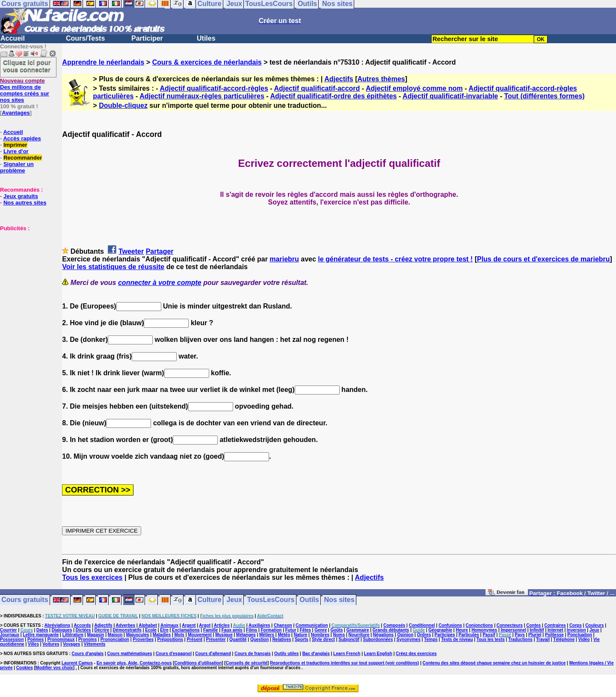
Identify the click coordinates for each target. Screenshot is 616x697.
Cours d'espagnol (174, 654)
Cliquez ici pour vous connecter (27, 66)
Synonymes (409, 639)
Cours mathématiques (130, 654)
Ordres (424, 635)
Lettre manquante (41, 635)
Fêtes (305, 630)
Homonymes (484, 630)
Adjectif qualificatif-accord (317, 88)
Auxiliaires (259, 625)
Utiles (206, 38)
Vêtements (95, 644)
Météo (284, 635)
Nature (301, 635)
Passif (489, 635)
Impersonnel (514, 630)
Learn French (347, 654)
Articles (222, 625)
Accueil (13, 38)
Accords (82, 625)
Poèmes (36, 639)
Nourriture (359, 635)
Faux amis (232, 630)
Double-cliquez (123, 105)
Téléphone (564, 639)
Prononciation (115, 639)
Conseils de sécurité (247, 663)
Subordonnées (378, 639)
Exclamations (186, 630)
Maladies (162, 635)
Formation (271, 630)
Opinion (406, 635)
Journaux (10, 635)
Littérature (73, 635)
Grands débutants (391, 630)
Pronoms (87, 639)
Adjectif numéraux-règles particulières (202, 96)
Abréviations (58, 625)
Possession (12, 639)
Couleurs (594, 625)
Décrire (102, 630)
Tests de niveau (457, 639)
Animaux (169, 625)
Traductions (520, 639)
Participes (445, 635)
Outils (309, 600)
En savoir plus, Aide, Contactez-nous (134, 663)
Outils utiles (286, 654)
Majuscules (138, 635)
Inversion (576, 630)
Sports (302, 639)
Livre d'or (16, 151)
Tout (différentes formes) (544, 96)
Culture (210, 600)
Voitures (51, 644)
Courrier (8, 630)
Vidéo (584, 639)
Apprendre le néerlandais (103, 62)
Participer (147, 38)
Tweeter (131, 251)
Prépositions (170, 639)
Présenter (216, 639)
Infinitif (537, 630)
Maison (115, 635)
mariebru (284, 259)
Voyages (71, 644)
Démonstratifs (127, 630)
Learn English (378, 654)
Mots (179, 635)
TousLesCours (271, 600)
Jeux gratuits (21, 196)
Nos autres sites (25, 203)
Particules (469, 635)
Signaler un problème (17, 167)
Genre (321, 630)
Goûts (336, 630)
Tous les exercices (92, 577)
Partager (160, 251)
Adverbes (126, 625)
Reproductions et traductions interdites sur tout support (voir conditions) (344, 663)
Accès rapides (22, 138)
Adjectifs (339, 79)
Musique (224, 635)
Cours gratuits (25, 600)
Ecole (151, 630)
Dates (42, 630)
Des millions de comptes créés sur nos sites (25, 90)
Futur (291, 630)
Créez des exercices (416, 654)
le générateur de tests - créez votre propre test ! (395, 259)
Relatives (282, 639)
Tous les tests (491, 639)
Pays (520, 635)
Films (252, 630)
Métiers (267, 635)
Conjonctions (480, 625)
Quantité (238, 639)
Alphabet (148, 625)
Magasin (95, 635)
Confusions (450, 625)
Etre (164, 630)
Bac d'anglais (316, 654)
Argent (189, 625)
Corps (576, 625)
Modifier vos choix (54, 668)
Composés (394, 625)
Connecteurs (510, 625)
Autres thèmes (381, 79)
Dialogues (62, 630)
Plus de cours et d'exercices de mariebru (543, 259)
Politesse (554, 635)
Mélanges (246, 635)
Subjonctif (349, 639)
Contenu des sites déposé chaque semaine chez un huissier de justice (494, 663)
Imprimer (15, 145)
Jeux (234, 600)
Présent (194, 639)
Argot (205, 625)
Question (259, 639)
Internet (555, 630)
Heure (462, 630)
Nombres (320, 635)
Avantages (16, 113)
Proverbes (143, 639)
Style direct (323, 639)
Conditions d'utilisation (198, 663)
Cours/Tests (85, 38)
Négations (383, 635)
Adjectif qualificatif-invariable (450, 96)
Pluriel (535, 635)
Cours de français (252, 654)
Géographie (440, 630)
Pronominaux (61, 639)
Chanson (283, 625)
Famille (210, 630)
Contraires (555, 625)
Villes (33, 644)
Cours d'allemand (213, 654)
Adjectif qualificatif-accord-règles (214, 88)
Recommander (23, 158)
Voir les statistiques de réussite (113, 267)
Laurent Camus (77, 663)
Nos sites (339, 600)
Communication (312, 625)
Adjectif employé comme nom (414, 88)
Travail (543, 639)
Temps (431, 639)
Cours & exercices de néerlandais (207, 62)
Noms (339, 635)
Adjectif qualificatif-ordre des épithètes (333, 96)
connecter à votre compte (160, 283)
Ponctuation (580, 635)
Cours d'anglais (88, 654)
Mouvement (200, 635)
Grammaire (358, 630)
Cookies (25, 668)
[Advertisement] (26, 274)
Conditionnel (422, 625)
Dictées (83, 630)
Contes (533, 625)
